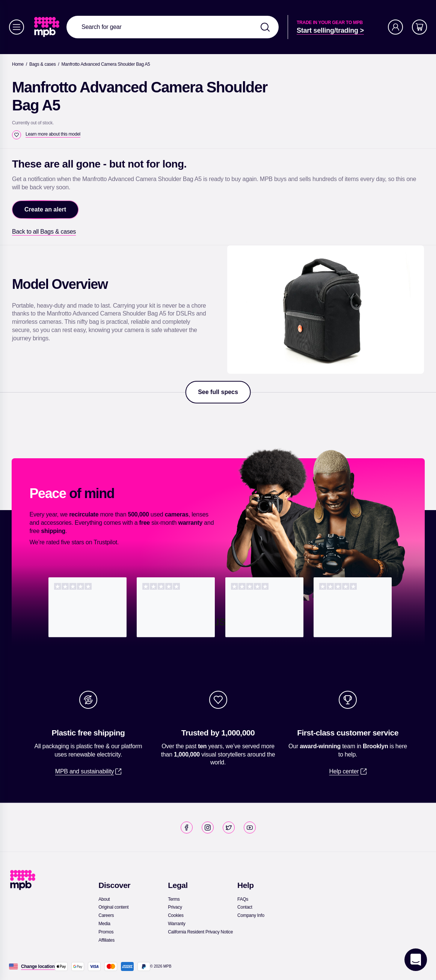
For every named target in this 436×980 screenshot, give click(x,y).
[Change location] (38, 966)
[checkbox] (17, 135)
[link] (48, 27)
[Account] (395, 27)
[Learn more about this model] (53, 134)
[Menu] (17, 27)
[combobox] (173, 27)
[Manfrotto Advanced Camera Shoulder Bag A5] (106, 64)
